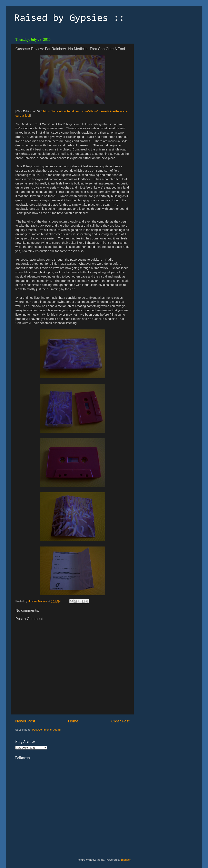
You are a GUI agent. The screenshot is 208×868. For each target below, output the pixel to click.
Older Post (120, 721)
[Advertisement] (164, 61)
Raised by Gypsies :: (69, 19)
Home (73, 721)
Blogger (126, 860)
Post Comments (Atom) (46, 730)
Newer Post (25, 721)
